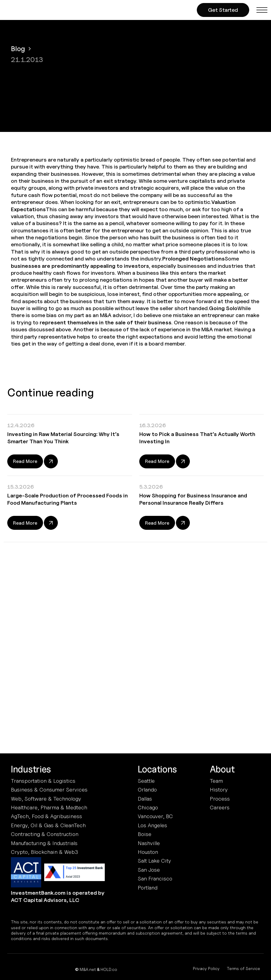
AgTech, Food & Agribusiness (46, 816)
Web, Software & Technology (46, 799)
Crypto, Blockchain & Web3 (45, 852)
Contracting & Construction (45, 834)
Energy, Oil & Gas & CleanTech (48, 825)
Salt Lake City (154, 861)
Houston (148, 852)
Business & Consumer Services (49, 790)
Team (216, 781)
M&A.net (88, 969)
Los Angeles (152, 825)
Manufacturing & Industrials (44, 843)
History (219, 790)
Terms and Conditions (109, 704)
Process (220, 799)
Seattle (146, 781)
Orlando (147, 790)
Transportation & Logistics (43, 781)
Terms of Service (243, 968)
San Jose (149, 870)
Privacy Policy (206, 968)
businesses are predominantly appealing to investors (80, 266)
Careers (220, 807)
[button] (262, 10)
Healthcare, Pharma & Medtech (49, 807)
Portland (148, 888)
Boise (145, 834)
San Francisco (155, 878)
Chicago (148, 807)
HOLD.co (109, 969)
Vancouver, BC (155, 816)
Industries (31, 769)
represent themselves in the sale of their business (106, 322)
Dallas (145, 799)
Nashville (149, 843)
